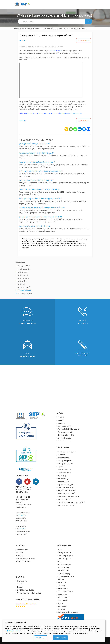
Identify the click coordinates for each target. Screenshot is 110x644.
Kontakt (61, 420)
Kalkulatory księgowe (25, 293)
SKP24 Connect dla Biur (26, 590)
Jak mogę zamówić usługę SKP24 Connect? (35, 144)
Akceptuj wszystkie (60, 638)
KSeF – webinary (23, 278)
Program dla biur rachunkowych (29, 593)
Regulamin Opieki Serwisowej (69, 429)
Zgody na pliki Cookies (66, 435)
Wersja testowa (64, 458)
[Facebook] (88, 129)
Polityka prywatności (65, 432)
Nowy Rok (62, 609)
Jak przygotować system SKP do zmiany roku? (37, 180)
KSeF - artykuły (23, 272)
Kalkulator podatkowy (66, 488)
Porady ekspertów (24, 269)
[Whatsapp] (75, 129)
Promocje (61, 455)
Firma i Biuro (63, 600)
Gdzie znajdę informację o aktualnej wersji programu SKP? (41, 171)
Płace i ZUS (62, 582)
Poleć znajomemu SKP (67, 493)
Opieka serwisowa (65, 473)
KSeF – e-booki (23, 275)
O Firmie (61, 417)
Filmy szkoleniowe (33, 28)
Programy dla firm (24, 562)
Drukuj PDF (83, 41)
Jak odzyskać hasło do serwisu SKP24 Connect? (37, 153)
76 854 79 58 (22, 515)
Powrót (23, 40)
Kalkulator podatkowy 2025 (68, 612)
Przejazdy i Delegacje (66, 591)
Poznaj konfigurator (65, 461)
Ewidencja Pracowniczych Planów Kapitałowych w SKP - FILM (42, 208)
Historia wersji (63, 478)
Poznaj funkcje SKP (65, 464)
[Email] (71, 129)
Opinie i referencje (65, 441)
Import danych (63, 482)
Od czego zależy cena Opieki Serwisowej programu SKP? (40, 199)
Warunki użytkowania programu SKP (72, 502)
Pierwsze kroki (63, 570)
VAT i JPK (61, 579)
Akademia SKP (19, 28)
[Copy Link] (66, 129)
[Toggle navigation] (93, 5)
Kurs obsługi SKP (24, 287)
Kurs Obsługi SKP (65, 499)
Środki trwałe (63, 588)
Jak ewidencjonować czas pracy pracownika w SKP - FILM (41, 217)
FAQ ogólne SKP (24, 266)
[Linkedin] (80, 129)
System (61, 603)
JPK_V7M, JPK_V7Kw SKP (67, 490)
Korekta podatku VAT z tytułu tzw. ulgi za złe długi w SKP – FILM (46, 35)
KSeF (60, 550)
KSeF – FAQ (21, 284)
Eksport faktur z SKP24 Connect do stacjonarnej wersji (39, 189)
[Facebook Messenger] (84, 129)
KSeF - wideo (22, 281)
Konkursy (61, 423)
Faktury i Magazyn (64, 573)
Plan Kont (61, 585)
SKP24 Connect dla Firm (26, 559)
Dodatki (20, 556)
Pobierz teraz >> (76, 113)
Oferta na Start (23, 550)
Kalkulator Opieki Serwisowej (69, 496)
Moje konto (62, 606)
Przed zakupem (64, 567)
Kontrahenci (62, 594)
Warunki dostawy (64, 470)
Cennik (60, 467)
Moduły (20, 553)
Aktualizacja (62, 476)
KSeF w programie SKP (67, 505)
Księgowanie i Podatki (66, 576)
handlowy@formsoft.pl (23, 532)
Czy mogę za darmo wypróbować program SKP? (37, 162)
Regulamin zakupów (65, 426)
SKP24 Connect (63, 597)
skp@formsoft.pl (21, 518)
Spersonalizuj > (41, 638)
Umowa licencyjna (65, 438)
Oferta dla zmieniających (67, 452)
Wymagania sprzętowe (66, 484)
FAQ (59, 562)
